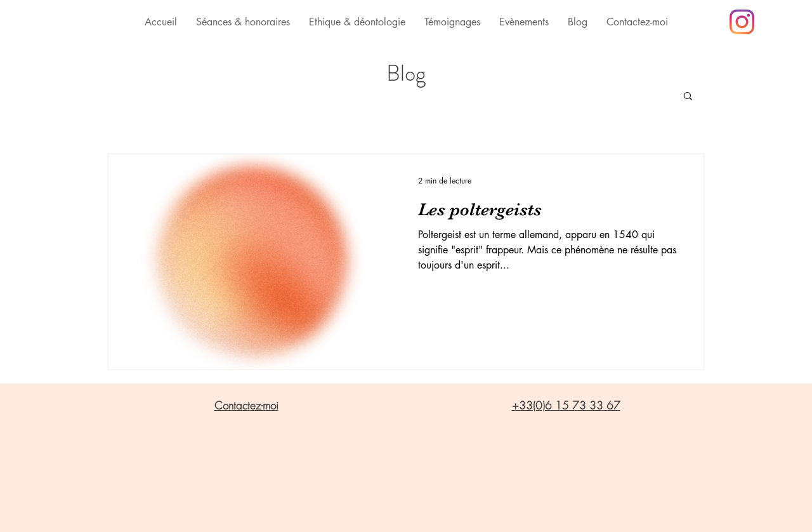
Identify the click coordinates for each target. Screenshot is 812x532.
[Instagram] (742, 22)
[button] (688, 97)
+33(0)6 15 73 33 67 (566, 405)
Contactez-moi (246, 405)
